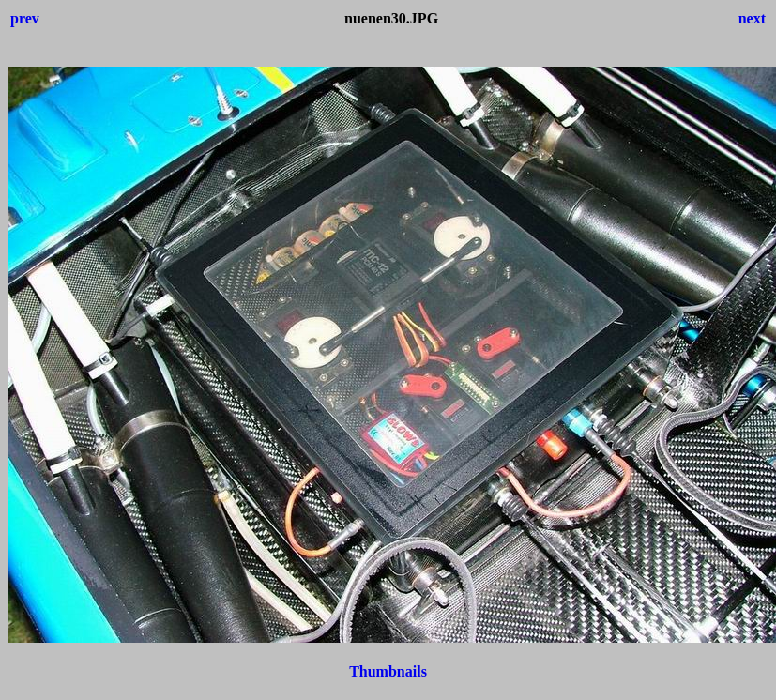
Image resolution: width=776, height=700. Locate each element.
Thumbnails (388, 671)
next (752, 18)
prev (25, 18)
